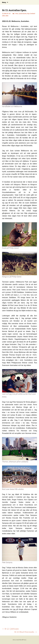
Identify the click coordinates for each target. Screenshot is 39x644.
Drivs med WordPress (20, 640)
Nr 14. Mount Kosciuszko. (26, 632)
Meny (4, 2)
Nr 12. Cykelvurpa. (11, 629)
